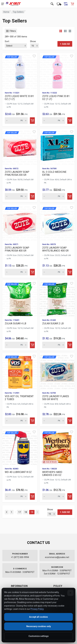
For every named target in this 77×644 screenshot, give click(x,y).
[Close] (70, 593)
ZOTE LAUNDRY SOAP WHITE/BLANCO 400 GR (55, 249)
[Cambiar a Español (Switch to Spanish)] (66, 4)
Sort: (7, 41)
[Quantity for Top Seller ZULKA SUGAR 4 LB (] (16, 345)
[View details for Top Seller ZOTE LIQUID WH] (20, 71)
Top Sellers (18, 12)
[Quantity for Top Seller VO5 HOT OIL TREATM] (16, 421)
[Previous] (7, 512)
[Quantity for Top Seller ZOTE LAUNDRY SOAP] (16, 196)
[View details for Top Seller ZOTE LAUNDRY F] (57, 371)
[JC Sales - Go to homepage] (13, 4)
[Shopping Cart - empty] (72, 4)
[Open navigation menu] (3, 4)
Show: (33, 41)
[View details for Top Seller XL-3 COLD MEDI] (57, 147)
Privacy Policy (37, 609)
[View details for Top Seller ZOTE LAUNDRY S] (20, 147)
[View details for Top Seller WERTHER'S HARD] (57, 447)
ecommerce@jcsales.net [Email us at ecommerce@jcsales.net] (57, 557)
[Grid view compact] (61, 31)
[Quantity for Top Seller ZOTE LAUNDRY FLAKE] (54, 421)
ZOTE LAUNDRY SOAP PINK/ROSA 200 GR (17, 173)
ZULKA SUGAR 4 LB (15, 323)
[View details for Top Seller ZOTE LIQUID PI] (57, 71)
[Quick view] (34, 56)
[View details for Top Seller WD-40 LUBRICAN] (20, 447)
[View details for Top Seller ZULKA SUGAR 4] (20, 298)
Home (6, 12)
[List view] (70, 31)
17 (20, 512)
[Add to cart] (32, 121)
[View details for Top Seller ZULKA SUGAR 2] (57, 298)
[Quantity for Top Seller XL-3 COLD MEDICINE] (54, 196)
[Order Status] (59, 4)
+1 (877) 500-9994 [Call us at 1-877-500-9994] (20, 557)
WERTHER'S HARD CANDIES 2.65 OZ (52, 474)
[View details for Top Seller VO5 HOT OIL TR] (20, 371)
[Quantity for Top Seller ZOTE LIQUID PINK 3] (54, 121)
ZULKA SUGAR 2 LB (53, 323)
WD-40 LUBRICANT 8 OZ (18, 472)
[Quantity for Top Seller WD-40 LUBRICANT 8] (16, 496)
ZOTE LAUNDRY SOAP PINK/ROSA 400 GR (17, 249)
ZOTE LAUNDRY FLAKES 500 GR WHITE (56, 398)
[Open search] (52, 4)
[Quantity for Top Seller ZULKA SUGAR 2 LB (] (54, 345)
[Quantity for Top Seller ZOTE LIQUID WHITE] (16, 121)
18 (26, 512)
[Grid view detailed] (65, 31)
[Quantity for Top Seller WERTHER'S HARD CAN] (54, 496)
